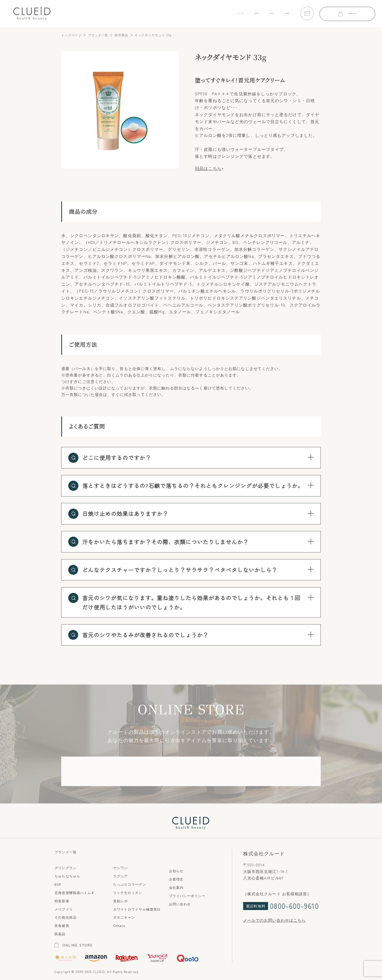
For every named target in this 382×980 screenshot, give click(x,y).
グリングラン (66, 868)
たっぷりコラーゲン (130, 884)
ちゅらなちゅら (67, 876)
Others (119, 925)
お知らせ (176, 871)
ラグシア (120, 876)
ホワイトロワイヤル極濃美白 (137, 909)
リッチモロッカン (128, 893)
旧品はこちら (208, 168)
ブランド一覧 (66, 852)
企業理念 (176, 879)
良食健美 (62, 925)
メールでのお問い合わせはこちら (275, 920)
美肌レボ (120, 901)
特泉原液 (62, 901)
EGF (58, 884)
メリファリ (64, 909)
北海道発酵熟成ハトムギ (75, 893)
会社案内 (176, 887)
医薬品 (60, 934)
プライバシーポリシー (187, 896)
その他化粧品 (66, 917)
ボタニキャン (124, 917)
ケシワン (120, 868)
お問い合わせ (180, 904)
